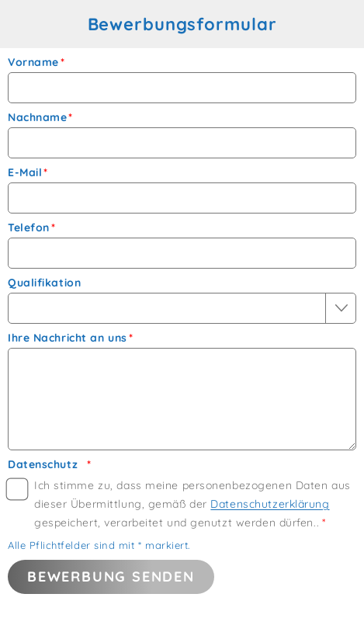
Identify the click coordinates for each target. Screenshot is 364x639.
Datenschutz (43, 465)
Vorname (33, 63)
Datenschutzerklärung (270, 504)
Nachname (37, 118)
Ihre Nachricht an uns (68, 338)
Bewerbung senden (111, 576)
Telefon (29, 228)
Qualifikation (44, 283)
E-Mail (25, 173)
